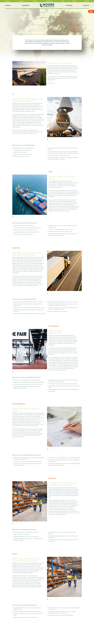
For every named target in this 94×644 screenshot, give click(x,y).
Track (74, 1)
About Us (86, 5)
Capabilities (26, 5)
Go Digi (87, 1)
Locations (21, 1)
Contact (7, 1)
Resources (49, 1)
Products (8, 5)
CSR (63, 1)
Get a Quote (91, 11)
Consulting (69, 5)
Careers (35, 1)
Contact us (51, 84)
